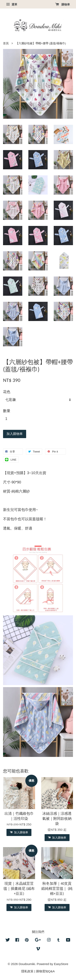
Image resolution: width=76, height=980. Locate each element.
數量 (7, 411)
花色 (7, 392)
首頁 (6, 43)
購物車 (63, 4)
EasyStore (61, 964)
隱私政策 (27, 971)
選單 (12, 4)
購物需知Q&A (45, 971)
